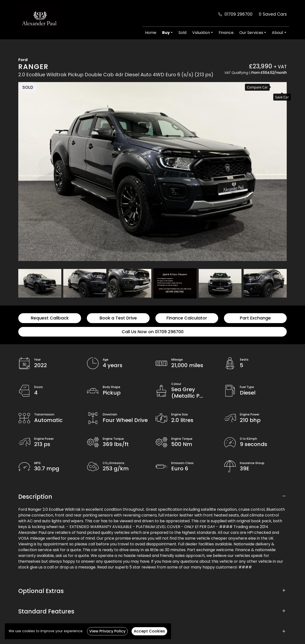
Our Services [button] (251, 33)
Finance (226, 33)
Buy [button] (166, 33)
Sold (182, 33)
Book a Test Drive (118, 318)
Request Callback (50, 318)
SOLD (28, 87)
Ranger (33, 67)
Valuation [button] (201, 33)
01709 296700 (238, 14)
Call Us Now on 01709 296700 (153, 332)
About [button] (278, 33)
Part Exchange (255, 318)
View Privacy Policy (107, 631)
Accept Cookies (149, 631)
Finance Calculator (187, 318)
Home (151, 33)
